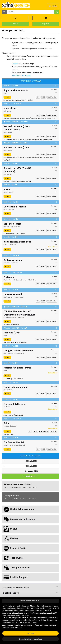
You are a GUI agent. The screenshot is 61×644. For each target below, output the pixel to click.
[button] (4, 12)
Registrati (46, 24)
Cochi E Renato (9, 407)
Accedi (15, 24)
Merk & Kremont (9, 280)
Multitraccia (52, 97)
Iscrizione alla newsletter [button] (15, 588)
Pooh (5, 371)
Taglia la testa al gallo (16, 387)
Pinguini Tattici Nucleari (12, 227)
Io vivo (7, 190)
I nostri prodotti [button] (10, 593)
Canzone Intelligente (15, 404)
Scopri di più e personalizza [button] (30, 639)
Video (43, 97)
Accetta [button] (30, 633)
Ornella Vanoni (9, 209)
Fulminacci (7, 111)
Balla (6, 423)
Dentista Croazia (12, 224)
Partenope (9, 277)
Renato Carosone (10, 245)
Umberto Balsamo (10, 426)
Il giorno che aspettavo (16, 90)
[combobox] (30, 12)
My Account (26, 75)
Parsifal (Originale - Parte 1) (18, 368)
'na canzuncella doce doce (17, 242)
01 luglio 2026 (31, 466)
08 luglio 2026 (31, 461)
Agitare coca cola (13, 260)
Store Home (16, 75)
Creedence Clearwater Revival (14, 318)
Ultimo (6, 93)
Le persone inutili (13, 294)
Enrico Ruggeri (19, 297)
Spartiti (53, 431)
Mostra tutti (29, 484)
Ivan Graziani (8, 390)
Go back (15, 64)
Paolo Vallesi (8, 297)
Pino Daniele (8, 132)
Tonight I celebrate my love (18, 351)
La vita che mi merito (15, 207)
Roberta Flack (19, 353)
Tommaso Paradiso (10, 263)
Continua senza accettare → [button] (30, 601)
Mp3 (38, 97)
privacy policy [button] (24, 608)
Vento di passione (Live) (16, 148)
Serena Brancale (22, 280)
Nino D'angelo (8, 192)
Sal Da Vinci (8, 174)
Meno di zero (10, 108)
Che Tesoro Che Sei (14, 442)
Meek (5, 335)
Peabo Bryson (8, 353)
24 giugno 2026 (31, 471)
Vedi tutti (30, 476)
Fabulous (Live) (12, 333)
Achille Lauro (8, 445)
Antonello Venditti (20, 445)
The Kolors (32, 280)
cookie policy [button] (24, 615)
